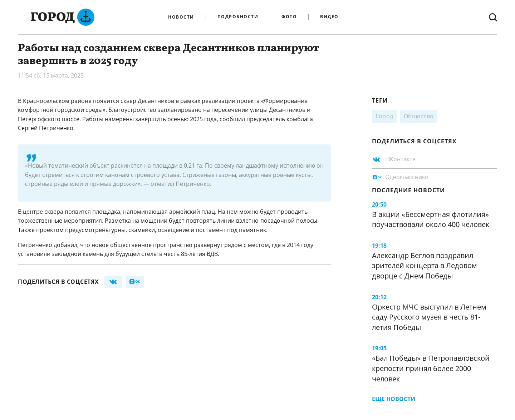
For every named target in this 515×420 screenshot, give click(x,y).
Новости (181, 17)
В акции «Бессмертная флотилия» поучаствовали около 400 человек (431, 219)
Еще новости (394, 399)
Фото (289, 17)
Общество (419, 116)
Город (384, 116)
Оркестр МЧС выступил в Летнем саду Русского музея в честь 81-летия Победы (429, 317)
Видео (329, 17)
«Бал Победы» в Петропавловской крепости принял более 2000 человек (431, 368)
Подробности (238, 17)
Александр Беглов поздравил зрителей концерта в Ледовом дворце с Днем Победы (425, 266)
